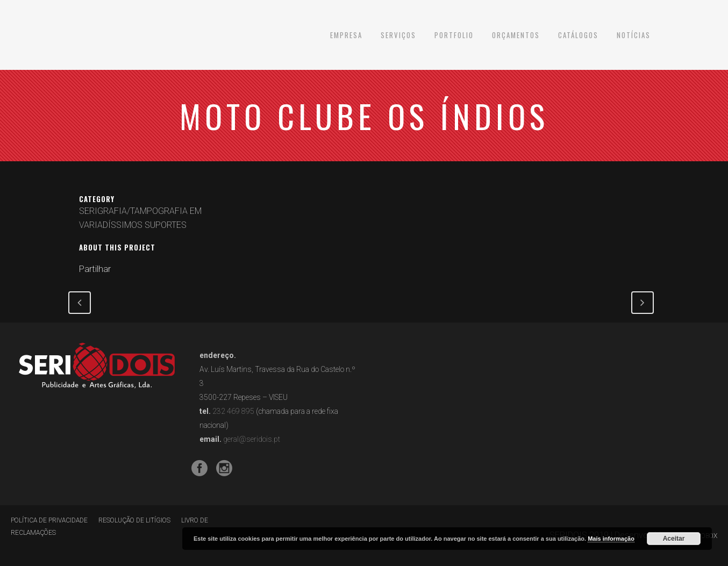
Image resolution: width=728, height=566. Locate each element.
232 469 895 (233, 411)
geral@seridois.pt (252, 439)
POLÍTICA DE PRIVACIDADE (49, 520)
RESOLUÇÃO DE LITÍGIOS (134, 520)
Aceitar (674, 539)
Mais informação (611, 539)
